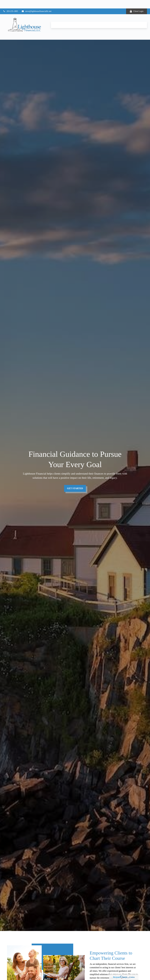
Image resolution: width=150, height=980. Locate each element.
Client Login (137, 3)
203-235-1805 (10, 3)
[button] (57, 16)
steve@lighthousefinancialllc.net (36, 3)
